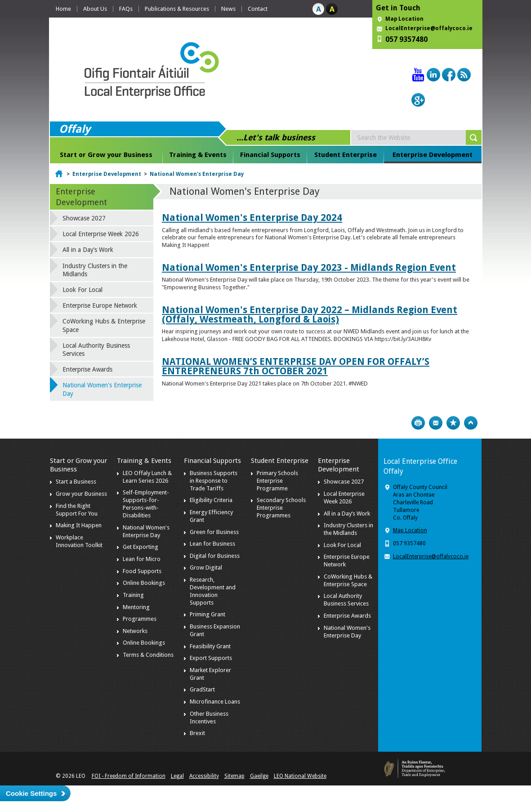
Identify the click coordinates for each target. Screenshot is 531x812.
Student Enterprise (346, 155)
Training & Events (198, 155)
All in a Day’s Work (88, 250)
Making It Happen (79, 525)
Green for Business (214, 532)
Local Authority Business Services (96, 350)
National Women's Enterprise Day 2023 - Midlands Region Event (309, 267)
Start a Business (76, 482)
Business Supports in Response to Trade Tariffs (214, 481)
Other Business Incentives (209, 718)
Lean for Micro (142, 559)
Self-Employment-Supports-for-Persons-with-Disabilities (146, 504)
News (228, 9)
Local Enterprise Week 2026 (101, 234)
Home (63, 9)
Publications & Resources (177, 9)
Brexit (197, 733)
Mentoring (136, 607)
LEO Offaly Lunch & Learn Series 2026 (147, 477)
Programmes (140, 619)
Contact (258, 9)
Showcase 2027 (84, 218)
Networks (135, 631)
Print (418, 423)
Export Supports (211, 658)
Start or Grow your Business (106, 155)
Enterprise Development (433, 155)
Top (471, 423)
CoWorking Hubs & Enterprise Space (104, 325)
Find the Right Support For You (77, 510)
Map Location (404, 19)
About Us (95, 9)
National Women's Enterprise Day (197, 174)
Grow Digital (206, 568)
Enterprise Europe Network (100, 305)
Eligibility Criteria (211, 500)
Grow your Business (81, 494)
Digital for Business (215, 556)
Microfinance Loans (215, 702)
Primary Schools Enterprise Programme (277, 481)
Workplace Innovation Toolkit (79, 541)
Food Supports (142, 571)
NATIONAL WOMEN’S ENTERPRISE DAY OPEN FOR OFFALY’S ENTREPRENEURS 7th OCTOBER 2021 (296, 366)
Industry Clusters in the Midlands (95, 270)
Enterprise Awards (87, 369)
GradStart (202, 689)
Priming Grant (207, 614)
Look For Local (83, 290)
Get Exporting (141, 547)
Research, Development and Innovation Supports (213, 591)
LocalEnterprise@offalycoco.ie (429, 28)
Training (133, 595)
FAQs (126, 9)
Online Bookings (144, 583)
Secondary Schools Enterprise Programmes (281, 508)
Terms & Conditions (148, 655)
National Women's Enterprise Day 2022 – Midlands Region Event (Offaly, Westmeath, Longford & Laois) (310, 314)
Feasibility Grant (210, 646)
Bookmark (453, 423)
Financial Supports (270, 155)
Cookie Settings (31, 793)
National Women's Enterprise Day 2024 (252, 218)
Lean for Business (212, 544)
